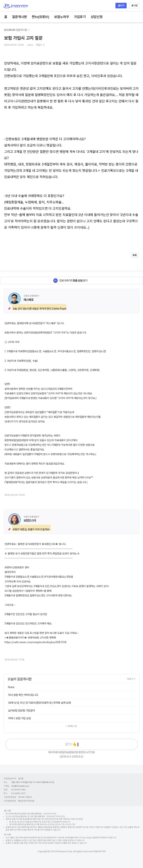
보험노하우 (62, 17)
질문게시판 (20, 17)
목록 (135, 255)
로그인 (135, 5)
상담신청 (97, 17)
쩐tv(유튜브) (41, 17)
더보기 (131, 679)
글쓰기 (121, 5)
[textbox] (71, 149)
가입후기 (80, 17)
